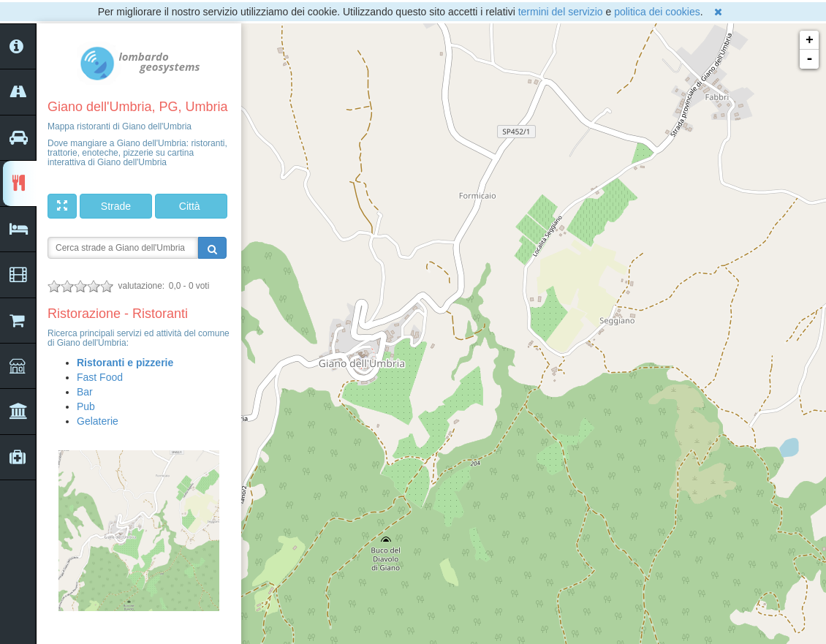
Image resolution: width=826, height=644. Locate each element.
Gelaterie (98, 421)
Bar (85, 392)
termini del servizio (561, 12)
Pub (86, 406)
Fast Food (100, 377)
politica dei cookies (657, 12)
